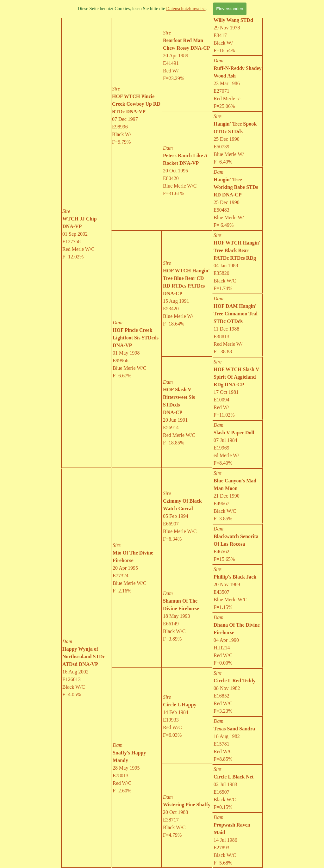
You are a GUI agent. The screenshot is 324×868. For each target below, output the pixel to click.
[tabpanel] (137, 115)
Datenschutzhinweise (186, 9)
